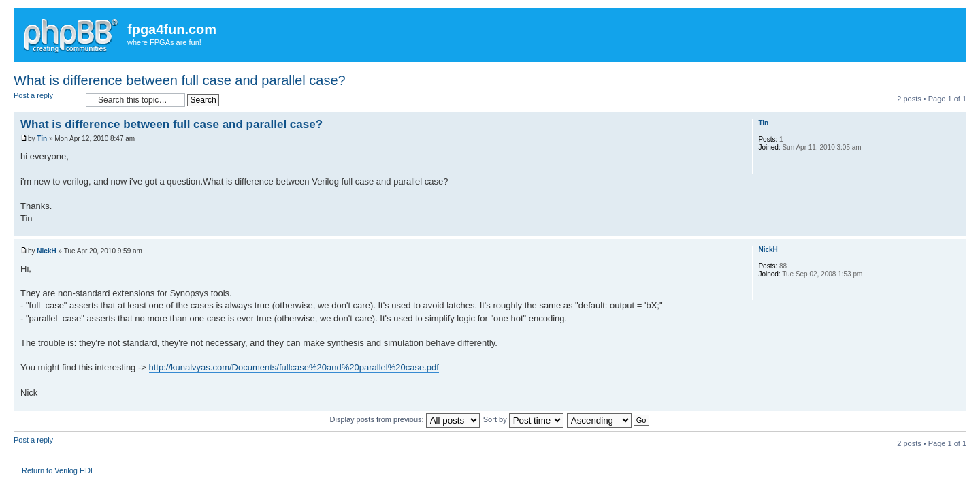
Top (956, 229)
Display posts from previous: (405, 419)
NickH (46, 251)
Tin (42, 139)
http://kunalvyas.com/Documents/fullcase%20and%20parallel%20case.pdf (294, 367)
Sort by (523, 419)
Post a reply (46, 100)
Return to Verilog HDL (58, 470)
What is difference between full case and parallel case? (180, 80)
